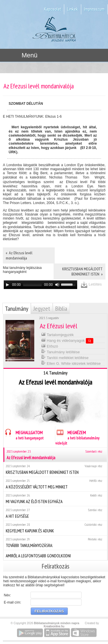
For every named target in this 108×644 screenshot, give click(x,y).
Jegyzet (42, 309)
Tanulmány (17, 309)
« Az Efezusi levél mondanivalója (19, 255)
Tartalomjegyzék (57, 334)
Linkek (73, 9)
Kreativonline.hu (54, 626)
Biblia (61, 309)
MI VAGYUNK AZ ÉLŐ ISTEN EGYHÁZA (55, 499)
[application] (40, 285)
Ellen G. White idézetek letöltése (71, 363)
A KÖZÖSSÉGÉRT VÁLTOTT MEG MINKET (55, 484)
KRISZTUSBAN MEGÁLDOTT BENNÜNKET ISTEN (55, 469)
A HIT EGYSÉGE (55, 513)
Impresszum (94, 9)
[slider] (32, 285)
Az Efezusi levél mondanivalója (56, 455)
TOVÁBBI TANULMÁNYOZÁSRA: (55, 543)
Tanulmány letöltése (60, 351)
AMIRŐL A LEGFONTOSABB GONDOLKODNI (55, 555)
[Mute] (57, 285)
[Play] (7, 285)
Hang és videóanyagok (67, 340)
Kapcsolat (53, 9)
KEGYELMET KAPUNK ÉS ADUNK (55, 528)
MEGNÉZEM (77, 437)
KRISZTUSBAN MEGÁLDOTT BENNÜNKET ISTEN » (82, 271)
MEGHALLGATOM (23, 434)
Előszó (50, 346)
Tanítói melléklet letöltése (65, 357)
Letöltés (91, 285)
